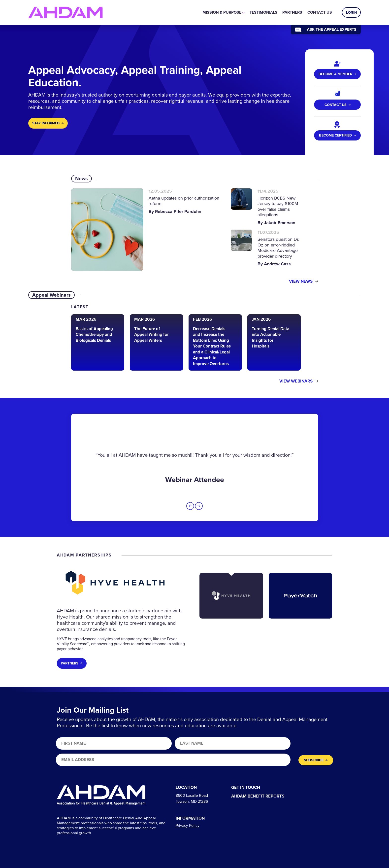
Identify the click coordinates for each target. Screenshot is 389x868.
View (304, 282)
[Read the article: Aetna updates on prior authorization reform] (146, 230)
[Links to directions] (192, 798)
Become (337, 135)
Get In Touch (246, 788)
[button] (190, 506)
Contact (338, 105)
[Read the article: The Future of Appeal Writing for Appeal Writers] (156, 343)
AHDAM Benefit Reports (258, 796)
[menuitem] (223, 12)
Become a (337, 74)
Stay (48, 123)
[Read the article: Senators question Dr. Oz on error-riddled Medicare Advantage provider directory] (268, 248)
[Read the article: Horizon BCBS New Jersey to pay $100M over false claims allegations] (268, 207)
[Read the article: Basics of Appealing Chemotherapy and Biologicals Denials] (98, 343)
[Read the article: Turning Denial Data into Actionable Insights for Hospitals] (274, 343)
